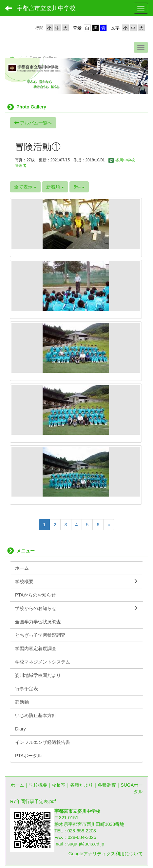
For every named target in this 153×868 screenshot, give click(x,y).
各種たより (82, 785)
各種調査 (107, 785)
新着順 (55, 187)
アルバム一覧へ (33, 123)
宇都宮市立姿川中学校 (46, 8)
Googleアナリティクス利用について (106, 854)
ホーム (17, 785)
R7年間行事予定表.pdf (33, 801)
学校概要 (38, 785)
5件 (79, 187)
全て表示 (25, 187)
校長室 (59, 785)
